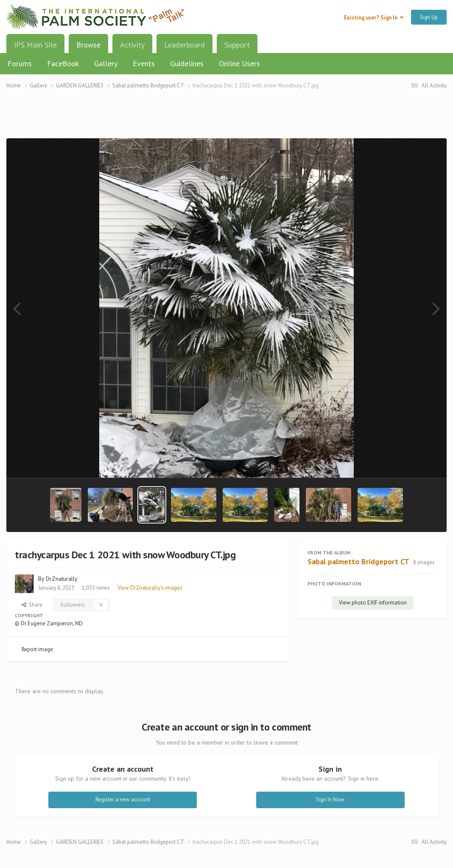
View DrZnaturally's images (150, 588)
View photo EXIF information (373, 603)
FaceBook (63, 63)
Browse (88, 48)
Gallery (106, 63)
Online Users (239, 63)
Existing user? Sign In (374, 18)
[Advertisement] (226, 119)
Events (144, 63)
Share (32, 605)
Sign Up (429, 17)
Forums (20, 63)
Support (237, 45)
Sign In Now (330, 799)
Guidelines (187, 63)
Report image (37, 649)
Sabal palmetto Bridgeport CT (358, 561)
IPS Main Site (35, 45)
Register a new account (123, 799)
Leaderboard (185, 45)
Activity (132, 45)
